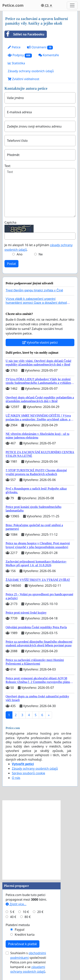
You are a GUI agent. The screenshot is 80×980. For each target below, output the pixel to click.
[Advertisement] (40, 840)
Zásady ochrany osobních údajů (31, 71)
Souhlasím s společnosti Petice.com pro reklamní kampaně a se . (28, 962)
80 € (28, 917)
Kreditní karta (25, 935)
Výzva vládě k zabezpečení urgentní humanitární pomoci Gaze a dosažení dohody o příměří (38, 302)
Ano (20, 254)
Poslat (11, 264)
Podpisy (20, 55)
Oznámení (40, 47)
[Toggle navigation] (72, 5)
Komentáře (49, 55)
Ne (41, 254)
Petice (14, 47)
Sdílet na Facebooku (24, 34)
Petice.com (13, 5)
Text (7, 166)
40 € (13, 917)
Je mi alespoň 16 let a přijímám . (39, 247)
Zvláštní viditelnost (23, 79)
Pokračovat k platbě (23, 944)
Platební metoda (18, 925)
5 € (12, 912)
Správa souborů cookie (28, 773)
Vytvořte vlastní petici (40, 342)
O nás (16, 778)
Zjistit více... (16, 904)
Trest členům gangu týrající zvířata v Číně (34, 290)
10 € (26, 912)
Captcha (10, 222)
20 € (40, 912)
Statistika (16, 63)
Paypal (20, 930)
